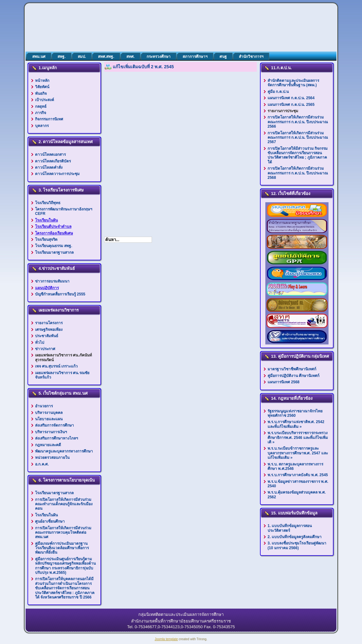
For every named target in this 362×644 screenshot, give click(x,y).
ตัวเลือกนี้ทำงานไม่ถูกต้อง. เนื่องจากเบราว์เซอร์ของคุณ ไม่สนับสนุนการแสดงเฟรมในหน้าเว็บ (181, 151)
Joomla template (166, 639)
